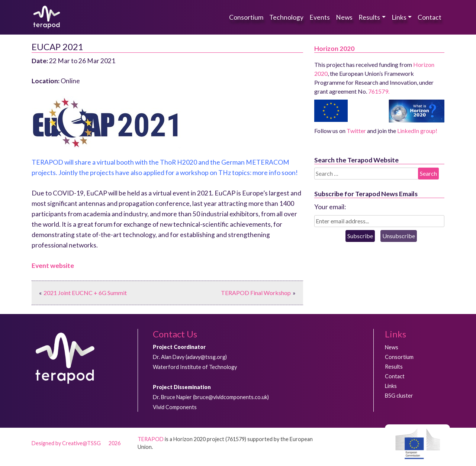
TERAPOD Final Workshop (256, 293)
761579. (379, 91)
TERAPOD (151, 439)
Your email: (330, 207)
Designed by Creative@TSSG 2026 (76, 443)
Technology (286, 17)
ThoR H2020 (178, 162)
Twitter (356, 131)
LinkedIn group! (417, 131)
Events (320, 17)
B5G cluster (399, 396)
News (344, 17)
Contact (430, 17)
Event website (53, 266)
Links (399, 17)
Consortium (246, 17)
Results (369, 17)
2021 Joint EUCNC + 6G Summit (85, 293)
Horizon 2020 (334, 48)
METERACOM (268, 162)
